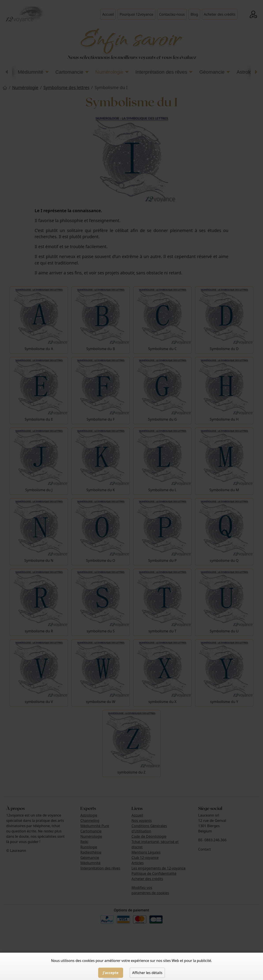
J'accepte (111, 973)
